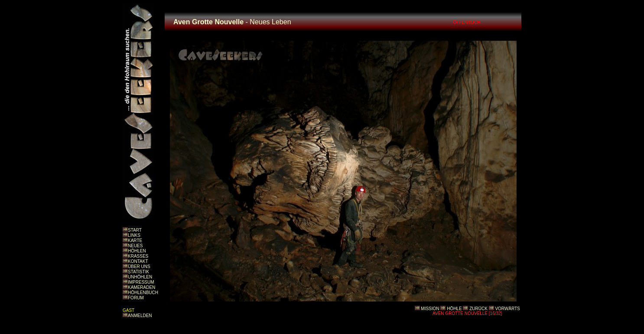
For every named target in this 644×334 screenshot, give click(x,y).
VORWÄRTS (507, 309)
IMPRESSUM (141, 282)
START (135, 230)
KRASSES (138, 256)
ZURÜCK (478, 309)
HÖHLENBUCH (143, 293)
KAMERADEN (141, 287)
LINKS (134, 235)
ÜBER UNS (139, 267)
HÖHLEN (137, 251)
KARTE (135, 241)
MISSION (430, 309)
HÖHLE (454, 309)
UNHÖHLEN (140, 277)
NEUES (135, 246)
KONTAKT (138, 261)
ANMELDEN (140, 316)
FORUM (136, 298)
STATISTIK (138, 272)
